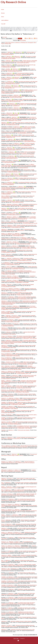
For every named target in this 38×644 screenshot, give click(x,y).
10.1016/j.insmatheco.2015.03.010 (24, 261)
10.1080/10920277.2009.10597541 (13, 356)
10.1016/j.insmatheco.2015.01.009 (12, 265)
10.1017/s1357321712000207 (13, 318)
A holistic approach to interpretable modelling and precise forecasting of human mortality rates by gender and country (19, 61)
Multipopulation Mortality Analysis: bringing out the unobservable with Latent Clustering (19, 100)
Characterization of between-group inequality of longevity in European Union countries (19, 222)
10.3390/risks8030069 (6, 194)
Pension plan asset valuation (24, 430)
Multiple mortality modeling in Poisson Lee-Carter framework (19, 242)
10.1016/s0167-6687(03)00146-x (8, 413)
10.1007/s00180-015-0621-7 (18, 236)
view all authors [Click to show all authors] (24, 69)
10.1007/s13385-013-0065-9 (7, 304)
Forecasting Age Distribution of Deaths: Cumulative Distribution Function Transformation (17, 74)
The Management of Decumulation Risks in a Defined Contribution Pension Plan (16, 390)
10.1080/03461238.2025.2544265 (8, 67)
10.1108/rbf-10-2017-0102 (7, 198)
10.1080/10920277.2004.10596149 (18, 404)
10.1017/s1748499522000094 (25, 146)
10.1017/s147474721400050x (8, 256)
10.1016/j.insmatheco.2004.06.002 (24, 400)
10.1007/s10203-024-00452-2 (8, 54)
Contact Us (22, 639)
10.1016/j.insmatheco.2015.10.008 (29, 248)
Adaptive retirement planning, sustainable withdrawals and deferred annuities (18, 136)
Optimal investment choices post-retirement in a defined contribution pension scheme (19, 399)
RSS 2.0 (31, 38)
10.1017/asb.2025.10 (6, 80)
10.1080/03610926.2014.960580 (23, 244)
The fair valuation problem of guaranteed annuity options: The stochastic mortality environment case (19, 386)
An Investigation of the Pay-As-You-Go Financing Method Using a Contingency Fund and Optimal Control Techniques (19, 427)
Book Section (11, 43)
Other (35, 43)
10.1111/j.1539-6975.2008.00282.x (9, 360)
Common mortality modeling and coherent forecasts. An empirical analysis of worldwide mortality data (19, 297)
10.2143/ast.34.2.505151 (8, 396)
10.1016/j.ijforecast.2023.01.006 (12, 125)
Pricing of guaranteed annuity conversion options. (27, 415)
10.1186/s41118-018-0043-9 (9, 211)
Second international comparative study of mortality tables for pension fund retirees (18, 316)
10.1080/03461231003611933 (8, 326)
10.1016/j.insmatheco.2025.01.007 (15, 71)
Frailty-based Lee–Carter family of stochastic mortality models (18, 96)
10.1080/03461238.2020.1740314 (14, 172)
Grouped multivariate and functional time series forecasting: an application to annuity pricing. (19, 438)
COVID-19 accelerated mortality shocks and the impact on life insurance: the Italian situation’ (18, 144)
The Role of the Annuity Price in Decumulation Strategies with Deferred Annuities (19, 86)
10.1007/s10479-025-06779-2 (23, 63)
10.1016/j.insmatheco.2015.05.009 (9, 252)
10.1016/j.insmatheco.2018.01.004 (14, 215)
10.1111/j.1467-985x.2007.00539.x (14, 369)
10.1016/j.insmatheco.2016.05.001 (30, 240)
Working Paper (8, 44)
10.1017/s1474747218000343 (21, 176)
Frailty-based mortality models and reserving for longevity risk (18, 108)
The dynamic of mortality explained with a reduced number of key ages (19, 57)
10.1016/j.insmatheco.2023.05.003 (25, 133)
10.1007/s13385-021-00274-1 (11, 158)
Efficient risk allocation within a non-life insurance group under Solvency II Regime (18, 247)
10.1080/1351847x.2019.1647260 (8, 190)
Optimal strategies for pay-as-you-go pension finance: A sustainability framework (18, 238)
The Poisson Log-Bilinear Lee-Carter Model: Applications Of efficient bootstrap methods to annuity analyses (19, 307)
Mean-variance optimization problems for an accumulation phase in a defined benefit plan (18, 362)
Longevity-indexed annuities (29, 332)
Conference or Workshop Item (21, 43)
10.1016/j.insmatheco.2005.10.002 (24, 388)
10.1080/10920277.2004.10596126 (10, 409)
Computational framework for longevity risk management (18, 277)
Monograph (30, 43)
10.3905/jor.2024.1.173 (9, 88)
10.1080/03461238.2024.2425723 (12, 84)
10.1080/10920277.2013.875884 (22, 282)
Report (3, 44)
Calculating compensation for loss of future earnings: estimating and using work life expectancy (19, 367)
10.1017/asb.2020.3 (5, 180)
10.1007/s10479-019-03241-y (9, 162)
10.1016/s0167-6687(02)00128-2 (14, 424)
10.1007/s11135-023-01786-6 (16, 97)
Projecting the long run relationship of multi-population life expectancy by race (17, 230)
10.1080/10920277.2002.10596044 (25, 428)
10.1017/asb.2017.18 (22, 219)
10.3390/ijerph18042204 (23, 168)
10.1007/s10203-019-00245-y (17, 202)
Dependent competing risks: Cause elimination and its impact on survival (19, 289)
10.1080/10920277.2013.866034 (8, 274)
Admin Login (16, 639)
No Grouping (23, 40)
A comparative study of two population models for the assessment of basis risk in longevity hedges (19, 217)
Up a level (4, 37)
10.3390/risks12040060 (13, 115)
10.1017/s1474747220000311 (28, 154)
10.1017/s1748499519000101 (8, 185)
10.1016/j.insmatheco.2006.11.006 (24, 373)
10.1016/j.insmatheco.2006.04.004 (9, 379)
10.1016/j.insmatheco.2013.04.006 (24, 295)
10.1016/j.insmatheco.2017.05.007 (17, 227)
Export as (3, 39)
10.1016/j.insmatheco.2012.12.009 (26, 299)
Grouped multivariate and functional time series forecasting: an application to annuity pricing (19, 226)
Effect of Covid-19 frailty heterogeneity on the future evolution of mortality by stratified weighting (18, 127)
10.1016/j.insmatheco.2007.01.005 (26, 364)
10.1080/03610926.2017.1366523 (26, 206)
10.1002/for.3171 (16, 106)
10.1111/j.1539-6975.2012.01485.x (9, 287)
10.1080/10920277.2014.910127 (18, 269)
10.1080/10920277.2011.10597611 (9, 334)
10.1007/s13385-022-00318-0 (29, 142)
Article (6, 43)
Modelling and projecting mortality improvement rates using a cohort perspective (17, 293)
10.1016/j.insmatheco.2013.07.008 (19, 291)
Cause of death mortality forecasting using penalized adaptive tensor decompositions (18, 132)
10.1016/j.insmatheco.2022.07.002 (14, 150)
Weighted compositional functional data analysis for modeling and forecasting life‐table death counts (19, 104)
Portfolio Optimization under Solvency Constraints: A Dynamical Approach (19, 267)
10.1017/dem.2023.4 (27, 129)
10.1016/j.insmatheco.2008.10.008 (9, 352)
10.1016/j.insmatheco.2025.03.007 (23, 75)
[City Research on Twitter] (18, 641)
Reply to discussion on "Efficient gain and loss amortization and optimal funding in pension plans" (19, 403)
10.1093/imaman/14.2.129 (7, 420)
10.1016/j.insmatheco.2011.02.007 (12, 322)
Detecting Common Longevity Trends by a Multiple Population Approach (19, 281)
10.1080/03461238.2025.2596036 (8, 59)
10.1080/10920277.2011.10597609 (29, 338)
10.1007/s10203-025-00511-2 (8, 93)
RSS (36, 38)
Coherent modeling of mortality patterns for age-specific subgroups (17, 201)
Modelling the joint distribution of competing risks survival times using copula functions (19, 372)
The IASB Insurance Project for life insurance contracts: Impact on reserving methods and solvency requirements (19, 376)
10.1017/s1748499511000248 (8, 314)
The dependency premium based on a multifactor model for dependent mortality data (19, 205)
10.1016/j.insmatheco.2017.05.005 (30, 223)
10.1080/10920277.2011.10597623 (9, 309)
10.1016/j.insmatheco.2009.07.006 (9, 348)
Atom (26, 38)
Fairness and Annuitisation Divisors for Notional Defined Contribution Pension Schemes (18, 152)
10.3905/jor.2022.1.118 (10, 137)
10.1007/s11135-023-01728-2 (14, 102)
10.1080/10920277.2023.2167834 (14, 121)
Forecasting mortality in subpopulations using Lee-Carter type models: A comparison (17, 259)
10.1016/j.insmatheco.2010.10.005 (9, 330)
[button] (20, 39)
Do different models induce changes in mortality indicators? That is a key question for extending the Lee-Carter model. (19, 166)
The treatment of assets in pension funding (27, 394)
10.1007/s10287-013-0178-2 (16, 278)
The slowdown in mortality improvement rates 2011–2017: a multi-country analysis (17, 140)
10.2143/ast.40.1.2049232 (9, 343)
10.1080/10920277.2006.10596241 (22, 392)
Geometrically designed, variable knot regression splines (13, 235)
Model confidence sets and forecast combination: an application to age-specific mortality (17, 209)
